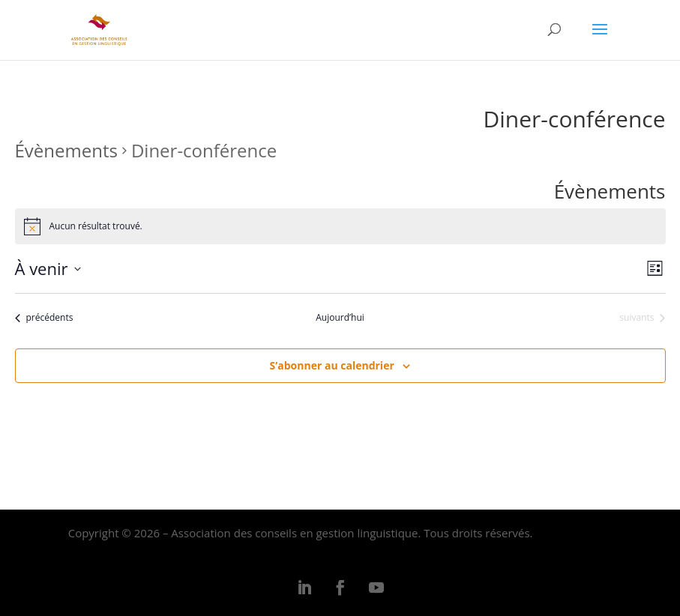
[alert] (340, 226)
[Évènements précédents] (44, 318)
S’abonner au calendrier (332, 365)
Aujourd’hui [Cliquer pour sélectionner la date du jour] (340, 318)
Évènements (66, 150)
